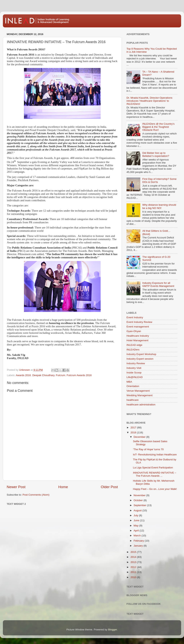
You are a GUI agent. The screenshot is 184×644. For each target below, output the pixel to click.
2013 (134, 562)
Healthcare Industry (138, 336)
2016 (134, 432)
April (137, 531)
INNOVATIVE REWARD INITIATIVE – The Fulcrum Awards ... (155, 474)
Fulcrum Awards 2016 (79, 375)
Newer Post (16, 487)
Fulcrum (60, 375)
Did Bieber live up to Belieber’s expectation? (156, 154)
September (140, 505)
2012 (134, 567)
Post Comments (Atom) (36, 495)
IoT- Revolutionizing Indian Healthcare (155, 455)
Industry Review (136, 363)
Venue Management (138, 391)
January (139, 546)
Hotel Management (137, 340)
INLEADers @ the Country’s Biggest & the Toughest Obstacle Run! (158, 127)
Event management (138, 327)
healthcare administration (141, 405)
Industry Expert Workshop (141, 354)
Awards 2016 (23, 375)
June (137, 520)
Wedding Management (140, 395)
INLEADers (133, 350)
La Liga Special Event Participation (153, 468)
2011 (134, 572)
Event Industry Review (139, 322)
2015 (134, 552)
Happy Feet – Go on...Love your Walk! (155, 489)
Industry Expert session (140, 359)
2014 (134, 557)
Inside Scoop (134, 373)
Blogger (113, 630)
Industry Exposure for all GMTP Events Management (158, 284)
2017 (134, 428)
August (138, 510)
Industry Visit (134, 368)
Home (63, 487)
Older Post (109, 487)
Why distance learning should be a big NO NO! (159, 206)
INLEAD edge (134, 345)
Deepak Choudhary (43, 375)
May (136, 526)
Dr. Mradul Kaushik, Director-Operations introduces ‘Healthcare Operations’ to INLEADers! (149, 101)
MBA (129, 382)
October (139, 500)
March (138, 536)
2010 (134, 577)
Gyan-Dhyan (134, 331)
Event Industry (135, 317)
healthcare (133, 400)
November (140, 495)
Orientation (133, 386)
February (139, 541)
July (136, 515)
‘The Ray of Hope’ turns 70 (148, 449)
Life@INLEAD (135, 377)
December (140, 437)
